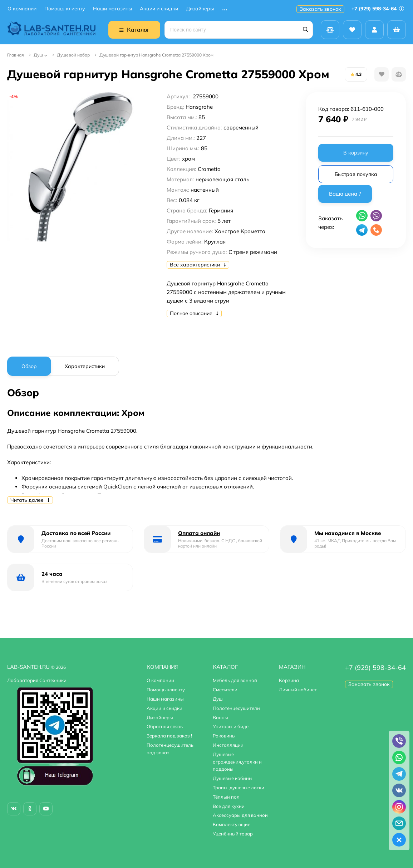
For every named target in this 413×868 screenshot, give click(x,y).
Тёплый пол (226, 797)
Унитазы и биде (231, 726)
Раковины (224, 736)
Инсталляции (228, 745)
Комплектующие (232, 824)
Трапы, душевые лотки (239, 788)
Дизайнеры (200, 9)
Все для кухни (229, 806)
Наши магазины (112, 9)
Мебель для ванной (235, 680)
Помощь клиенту (65, 9)
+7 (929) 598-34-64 (378, 9)
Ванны (220, 717)
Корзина (289, 680)
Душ (38, 55)
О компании (22, 9)
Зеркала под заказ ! (169, 736)
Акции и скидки (159, 9)
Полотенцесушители (236, 708)
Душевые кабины (233, 778)
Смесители (225, 690)
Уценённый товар (233, 834)
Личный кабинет (298, 690)
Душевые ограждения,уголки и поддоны (237, 762)
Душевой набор (73, 55)
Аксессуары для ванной (240, 815)
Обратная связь (165, 726)
